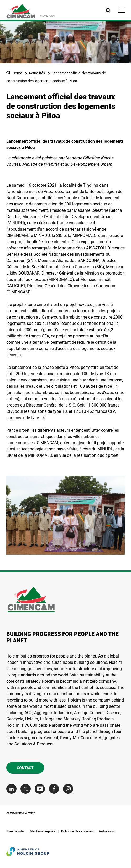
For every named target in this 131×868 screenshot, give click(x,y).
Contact (25, 768)
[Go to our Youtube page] (41, 789)
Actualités (37, 73)
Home (17, 73)
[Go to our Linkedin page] (13, 789)
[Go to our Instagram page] (69, 789)
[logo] (21, 12)
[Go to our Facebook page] (55, 789)
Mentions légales (42, 831)
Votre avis (106, 831)
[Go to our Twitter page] (27, 789)
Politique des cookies (77, 831)
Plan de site (15, 831)
